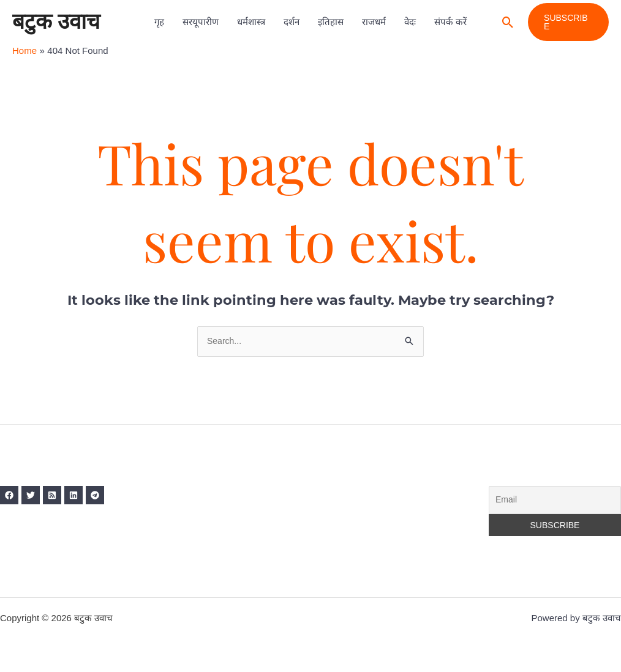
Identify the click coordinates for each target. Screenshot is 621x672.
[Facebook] (9, 496)
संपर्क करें (450, 22)
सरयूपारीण (201, 22)
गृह (159, 22)
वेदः (410, 22)
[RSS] (61, 496)
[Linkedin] (86, 496)
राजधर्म (374, 22)
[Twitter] (35, 496)
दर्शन (292, 22)
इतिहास (331, 22)
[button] (508, 22)
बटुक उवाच (56, 22)
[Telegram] (112, 496)
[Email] (555, 501)
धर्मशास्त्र (251, 22)
